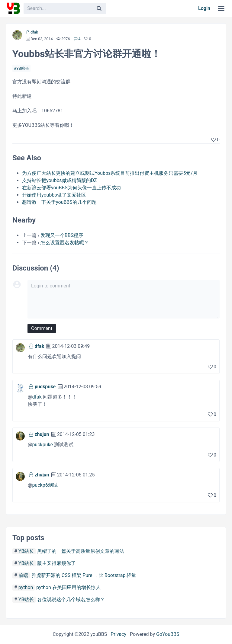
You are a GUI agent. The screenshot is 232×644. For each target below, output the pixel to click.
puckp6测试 (45, 485)
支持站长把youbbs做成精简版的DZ (60, 180)
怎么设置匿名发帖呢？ (65, 243)
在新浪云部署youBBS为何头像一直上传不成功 (71, 188)
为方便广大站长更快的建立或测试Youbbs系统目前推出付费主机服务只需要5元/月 (110, 173)
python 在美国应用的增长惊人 (68, 587)
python (26, 587)
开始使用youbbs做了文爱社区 (54, 195)
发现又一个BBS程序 (62, 235)
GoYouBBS (168, 634)
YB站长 (23, 68)
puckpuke (45, 387)
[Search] (99, 8)
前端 (23, 575)
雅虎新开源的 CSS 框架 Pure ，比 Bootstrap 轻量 (84, 575)
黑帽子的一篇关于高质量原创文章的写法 (81, 551)
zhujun (42, 434)
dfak (34, 32)
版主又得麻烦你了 (56, 563)
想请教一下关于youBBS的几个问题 (59, 202)
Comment (42, 328)
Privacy (118, 634)
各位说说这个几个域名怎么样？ (71, 599)
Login (204, 8)
